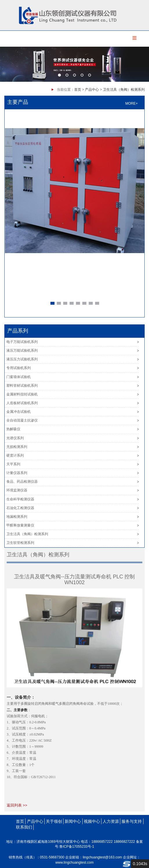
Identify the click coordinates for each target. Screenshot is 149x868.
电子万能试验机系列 (22, 342)
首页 (78, 90)
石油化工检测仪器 (20, 508)
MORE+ (131, 103)
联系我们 (24, 827)
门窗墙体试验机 (19, 377)
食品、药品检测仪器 (22, 482)
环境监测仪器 (17, 490)
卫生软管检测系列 (20, 543)
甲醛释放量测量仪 (20, 525)
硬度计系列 (15, 455)
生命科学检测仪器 (20, 499)
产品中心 (92, 90)
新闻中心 (73, 821)
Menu (135, 38)
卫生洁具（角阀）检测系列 (124, 90)
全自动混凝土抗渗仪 (22, 420)
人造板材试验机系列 (22, 403)
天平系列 (13, 464)
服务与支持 (132, 821)
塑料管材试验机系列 (22, 386)
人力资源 (111, 821)
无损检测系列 (17, 447)
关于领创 (54, 821)
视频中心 (92, 821)
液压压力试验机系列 (22, 359)
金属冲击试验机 (19, 412)
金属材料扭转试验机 (22, 394)
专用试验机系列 (19, 368)
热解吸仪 (13, 429)
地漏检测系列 (17, 517)
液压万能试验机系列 (22, 351)
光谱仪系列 (15, 438)
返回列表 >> (17, 805)
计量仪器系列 (17, 473)
